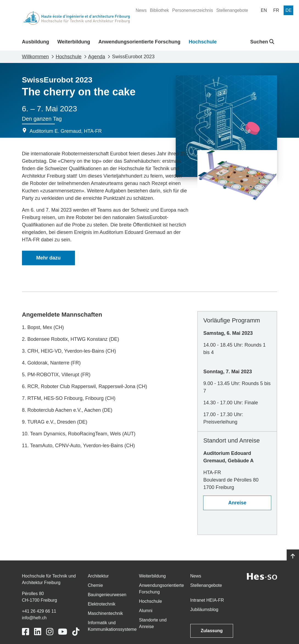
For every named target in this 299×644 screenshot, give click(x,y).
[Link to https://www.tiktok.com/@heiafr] (76, 632)
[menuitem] (141, 10)
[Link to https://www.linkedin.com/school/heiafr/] (38, 632)
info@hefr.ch (34, 618)
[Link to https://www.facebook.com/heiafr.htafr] (26, 632)
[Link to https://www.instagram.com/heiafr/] (50, 632)
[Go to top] (293, 556)
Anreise (237, 503)
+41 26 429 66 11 (39, 611)
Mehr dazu (48, 258)
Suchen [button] (262, 42)
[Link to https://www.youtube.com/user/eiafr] (63, 632)
